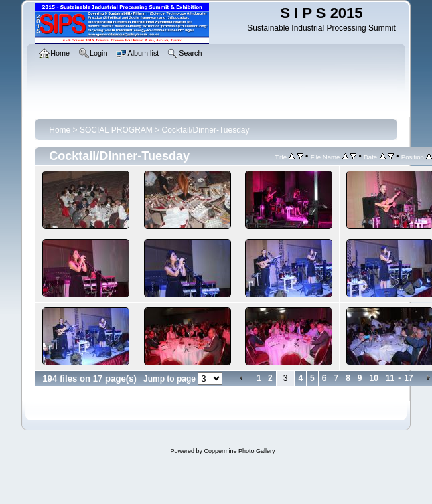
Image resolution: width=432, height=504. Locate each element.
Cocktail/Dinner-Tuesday (206, 130)
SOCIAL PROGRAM (116, 130)
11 (390, 378)
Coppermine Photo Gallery (239, 451)
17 (408, 378)
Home (60, 130)
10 (374, 378)
